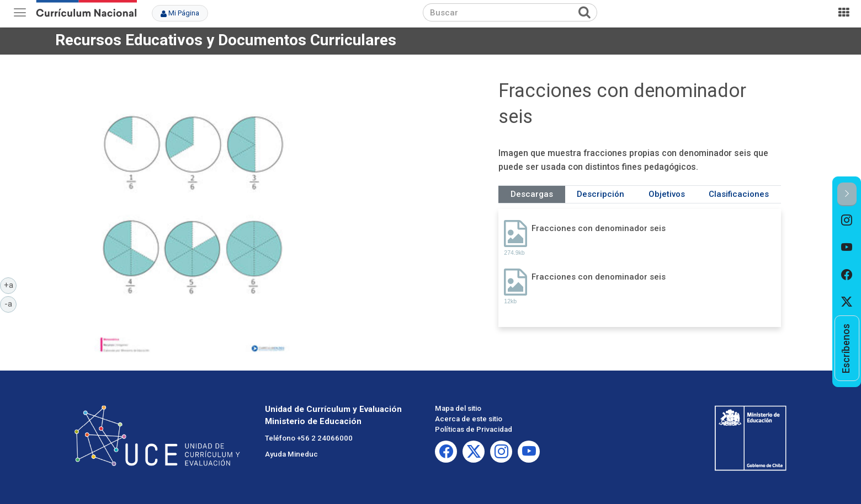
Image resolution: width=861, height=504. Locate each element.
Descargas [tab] (532, 194)
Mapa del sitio (458, 408)
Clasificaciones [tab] (739, 194)
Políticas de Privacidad (474, 429)
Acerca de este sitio (469, 419)
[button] (847, 194)
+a (10, 285)
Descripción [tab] (600, 194)
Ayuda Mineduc (291, 454)
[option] (847, 220)
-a (10, 303)
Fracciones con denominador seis (599, 228)
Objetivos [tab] (667, 194)
